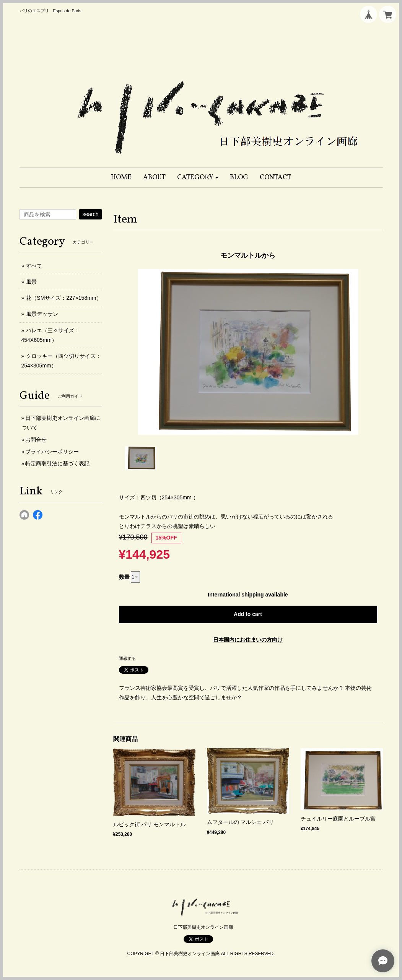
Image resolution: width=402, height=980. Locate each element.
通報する (127, 658)
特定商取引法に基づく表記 (57, 463)
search (90, 214)
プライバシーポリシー (52, 452)
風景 (31, 282)
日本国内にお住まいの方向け (248, 640)
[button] (198, 178)
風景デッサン (42, 314)
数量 (124, 577)
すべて (34, 266)
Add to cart (248, 614)
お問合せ (36, 440)
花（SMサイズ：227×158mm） (64, 298)
